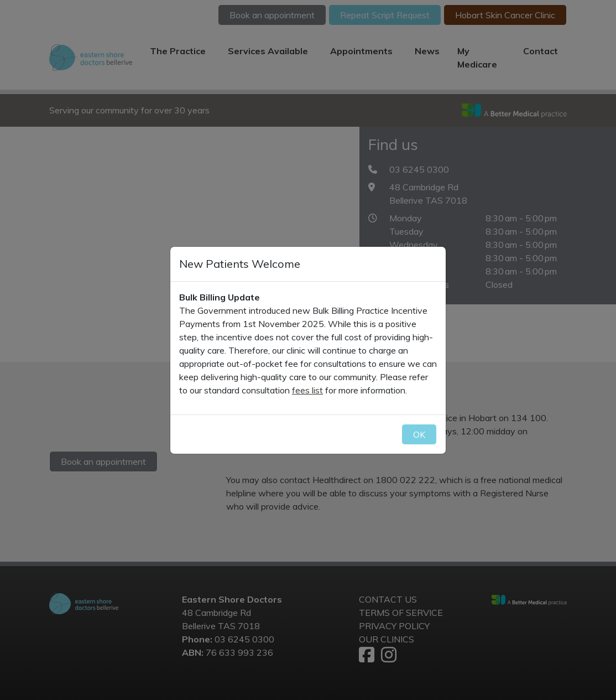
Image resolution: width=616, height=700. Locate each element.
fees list (307, 390)
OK (419, 434)
